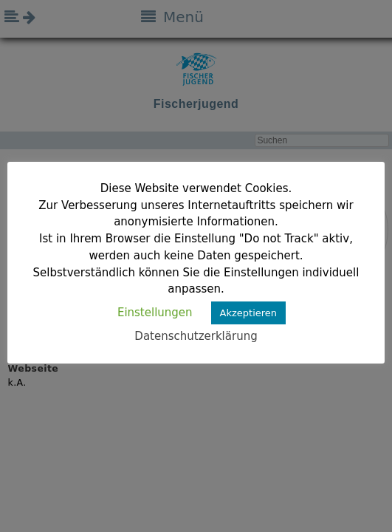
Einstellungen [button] (155, 313)
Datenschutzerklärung (196, 336)
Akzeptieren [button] (249, 313)
